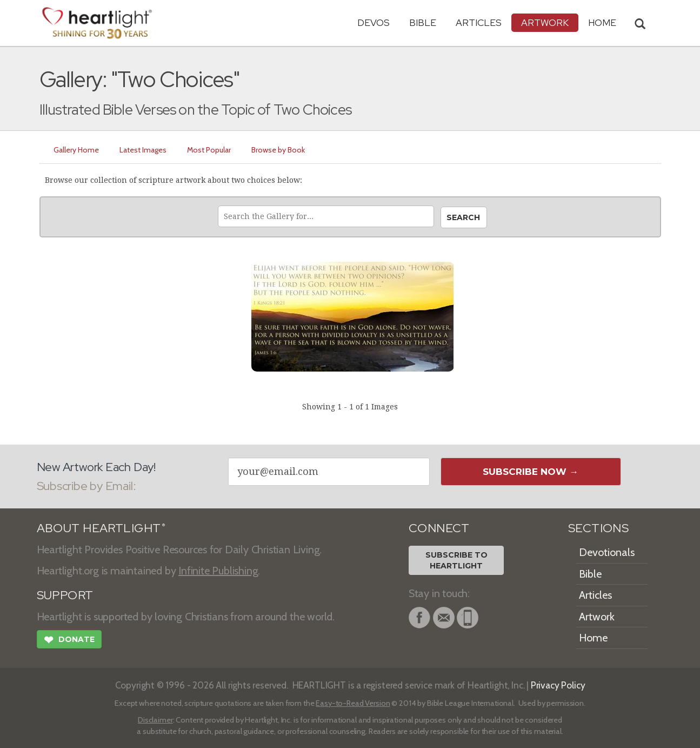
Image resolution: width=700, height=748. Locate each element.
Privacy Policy (558, 685)
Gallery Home (76, 150)
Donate (69, 641)
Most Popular (209, 150)
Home (593, 638)
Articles (479, 22)
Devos (374, 22)
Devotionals (607, 552)
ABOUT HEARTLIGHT (101, 528)
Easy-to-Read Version (353, 703)
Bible (423, 22)
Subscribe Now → (531, 472)
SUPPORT (65, 595)
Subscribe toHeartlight (456, 560)
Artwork (545, 22)
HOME (602, 22)
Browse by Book (278, 150)
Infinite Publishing (218, 571)
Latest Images (143, 150)
